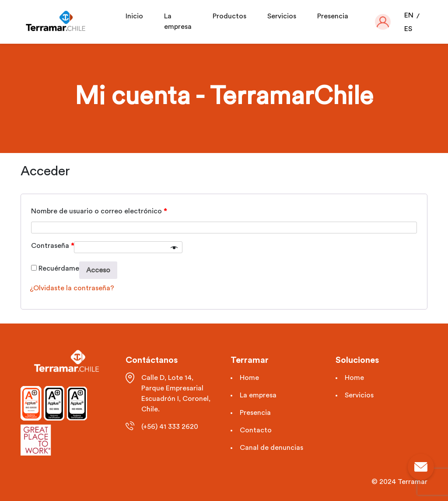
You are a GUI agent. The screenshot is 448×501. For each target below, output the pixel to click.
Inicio (134, 16)
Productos (229, 16)
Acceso (98, 270)
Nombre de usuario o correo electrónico (99, 211)
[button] (383, 22)
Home (249, 378)
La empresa (258, 395)
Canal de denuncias (271, 448)
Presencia (333, 16)
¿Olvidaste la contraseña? (72, 288)
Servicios (282, 16)
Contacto (256, 430)
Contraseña (52, 246)
